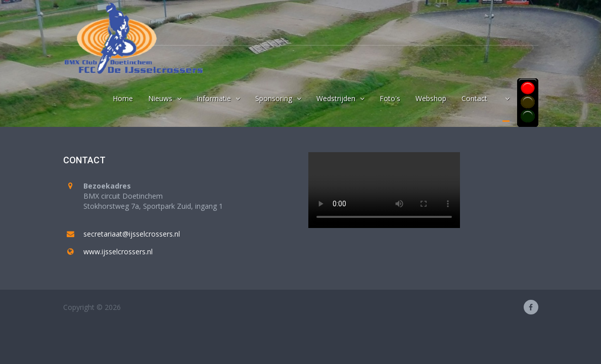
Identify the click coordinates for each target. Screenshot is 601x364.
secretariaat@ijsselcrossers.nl (132, 234)
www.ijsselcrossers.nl (118, 252)
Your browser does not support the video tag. (384, 190)
